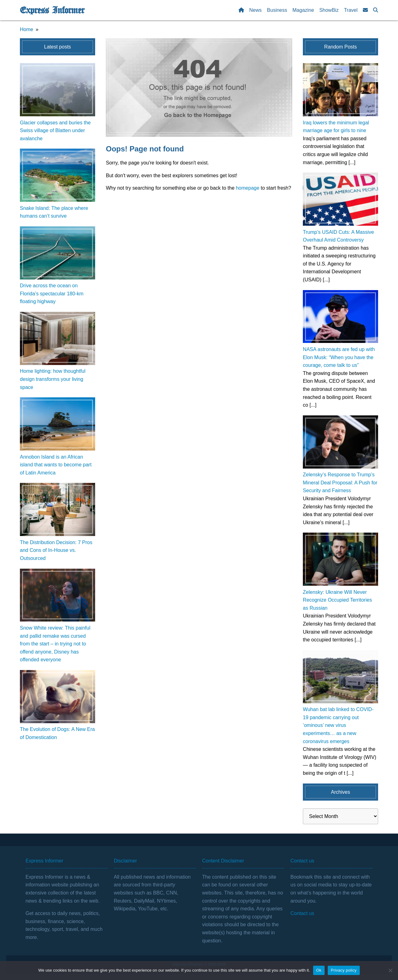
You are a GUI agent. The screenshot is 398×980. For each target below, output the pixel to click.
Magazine (303, 10)
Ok (319, 970)
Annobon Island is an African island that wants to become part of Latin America (56, 465)
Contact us (302, 913)
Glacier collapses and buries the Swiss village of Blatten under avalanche (55, 131)
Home (27, 29)
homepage (248, 188)
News (256, 10)
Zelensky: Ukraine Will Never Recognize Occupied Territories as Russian (337, 600)
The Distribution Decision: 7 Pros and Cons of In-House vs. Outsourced (56, 550)
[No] (390, 970)
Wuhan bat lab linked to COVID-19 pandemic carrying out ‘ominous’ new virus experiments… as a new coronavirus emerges (338, 725)
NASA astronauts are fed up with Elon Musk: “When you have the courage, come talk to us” (339, 357)
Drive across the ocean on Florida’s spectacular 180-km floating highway (52, 294)
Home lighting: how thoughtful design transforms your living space (53, 379)
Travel (351, 10)
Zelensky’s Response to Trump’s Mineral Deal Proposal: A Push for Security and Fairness (340, 483)
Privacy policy (344, 970)
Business (277, 10)
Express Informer (52, 10)
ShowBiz (329, 10)
